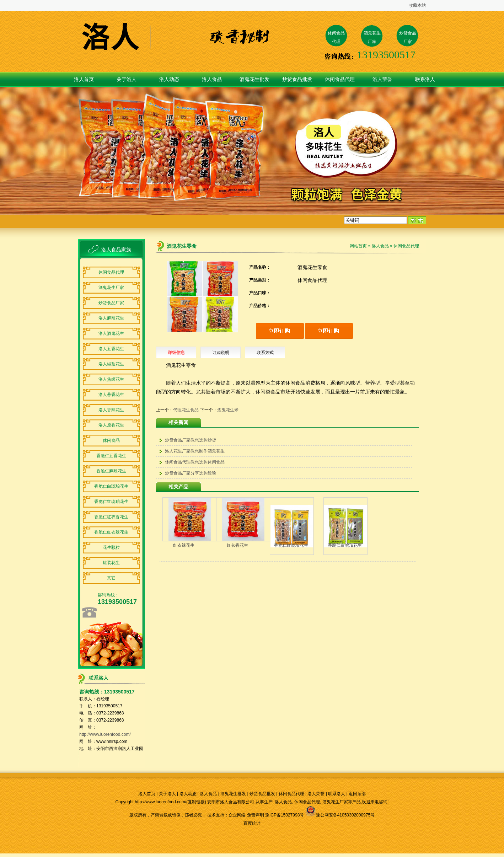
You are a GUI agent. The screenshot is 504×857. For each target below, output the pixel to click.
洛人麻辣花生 (111, 318)
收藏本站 (417, 5)
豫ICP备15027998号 (285, 815)
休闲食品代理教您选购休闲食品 (195, 462)
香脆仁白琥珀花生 (111, 486)
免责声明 (256, 815)
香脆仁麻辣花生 (111, 471)
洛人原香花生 (111, 425)
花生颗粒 (111, 547)
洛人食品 (212, 79)
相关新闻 (178, 422)
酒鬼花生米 (228, 410)
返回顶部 (357, 794)
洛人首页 (84, 79)
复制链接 (196, 802)
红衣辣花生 (184, 545)
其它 (111, 578)
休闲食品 (111, 440)
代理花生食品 (186, 410)
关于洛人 (127, 79)
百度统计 (252, 823)
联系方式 (265, 353)
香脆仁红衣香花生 (111, 517)
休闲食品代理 (340, 79)
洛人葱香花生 (111, 395)
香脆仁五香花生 (111, 456)
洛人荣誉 (382, 79)
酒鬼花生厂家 (111, 288)
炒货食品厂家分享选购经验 (191, 473)
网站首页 (358, 246)
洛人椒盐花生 (111, 364)
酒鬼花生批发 (254, 79)
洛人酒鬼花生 (111, 333)
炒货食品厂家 (111, 303)
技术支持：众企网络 (226, 815)
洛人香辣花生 (111, 410)
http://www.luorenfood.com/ (105, 734)
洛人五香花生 (111, 349)
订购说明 (221, 353)
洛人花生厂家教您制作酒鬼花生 (195, 451)
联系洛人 (425, 79)
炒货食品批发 (297, 79)
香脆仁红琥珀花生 (111, 502)
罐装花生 (111, 563)
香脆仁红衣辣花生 (111, 532)
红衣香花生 (237, 545)
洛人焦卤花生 (111, 379)
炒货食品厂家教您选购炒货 (191, 440)
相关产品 (178, 487)
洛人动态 (169, 79)
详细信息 (176, 353)
